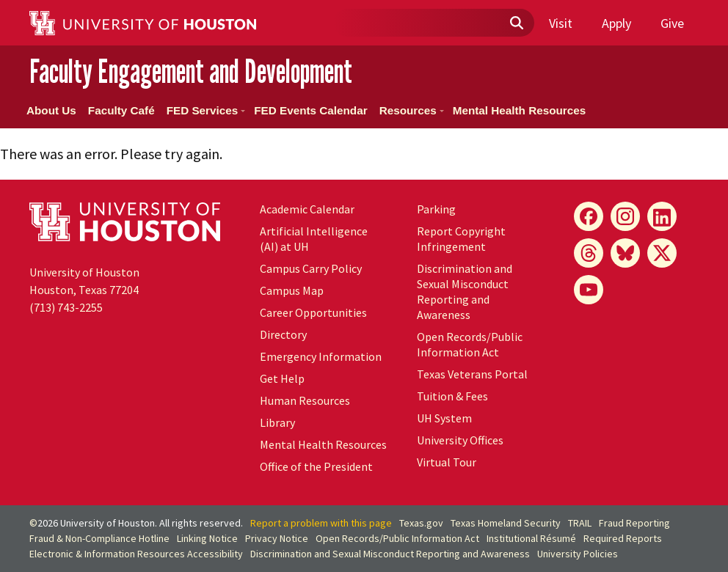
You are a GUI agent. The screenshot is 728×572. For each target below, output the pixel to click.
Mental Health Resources (520, 110)
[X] (662, 253)
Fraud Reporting (634, 523)
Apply (616, 23)
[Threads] (589, 253)
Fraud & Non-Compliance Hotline (99, 538)
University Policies (578, 554)
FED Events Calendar (310, 110)
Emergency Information (321, 356)
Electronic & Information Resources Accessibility (136, 554)
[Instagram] (625, 216)
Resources (412, 110)
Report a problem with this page (321, 523)
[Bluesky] (625, 253)
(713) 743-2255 (66, 307)
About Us (51, 110)
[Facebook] (589, 216)
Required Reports (623, 538)
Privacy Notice (277, 538)
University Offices (460, 440)
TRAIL (580, 523)
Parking (436, 209)
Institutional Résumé (531, 538)
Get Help (282, 378)
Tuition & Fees (452, 396)
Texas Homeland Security (506, 523)
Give (672, 23)
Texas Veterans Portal (472, 374)
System (444, 418)
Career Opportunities (313, 312)
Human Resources (305, 400)
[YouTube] (589, 290)
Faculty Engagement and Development (191, 71)
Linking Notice (207, 538)
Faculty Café (121, 110)
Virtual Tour (447, 462)
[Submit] (516, 23)
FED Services (206, 110)
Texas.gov (421, 523)
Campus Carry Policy (311, 268)
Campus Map (292, 290)
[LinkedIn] (662, 216)
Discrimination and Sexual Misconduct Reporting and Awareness (465, 291)
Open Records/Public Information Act (470, 344)
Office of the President (316, 466)
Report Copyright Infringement (461, 239)
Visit (561, 23)
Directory (283, 334)
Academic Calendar (307, 209)
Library (277, 422)
